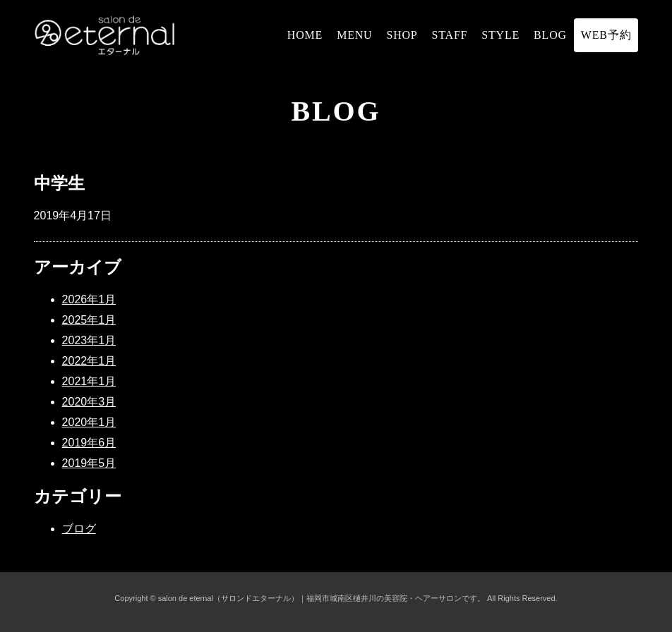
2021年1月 (89, 381)
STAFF (450, 35)
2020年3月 (89, 402)
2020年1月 (89, 422)
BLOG (550, 35)
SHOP (402, 35)
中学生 (59, 183)
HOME (305, 35)
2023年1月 (89, 340)
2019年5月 (89, 463)
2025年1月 (89, 320)
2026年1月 (89, 299)
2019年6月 (89, 443)
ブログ (79, 529)
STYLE (500, 35)
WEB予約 (606, 35)
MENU (354, 35)
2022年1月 (89, 361)
